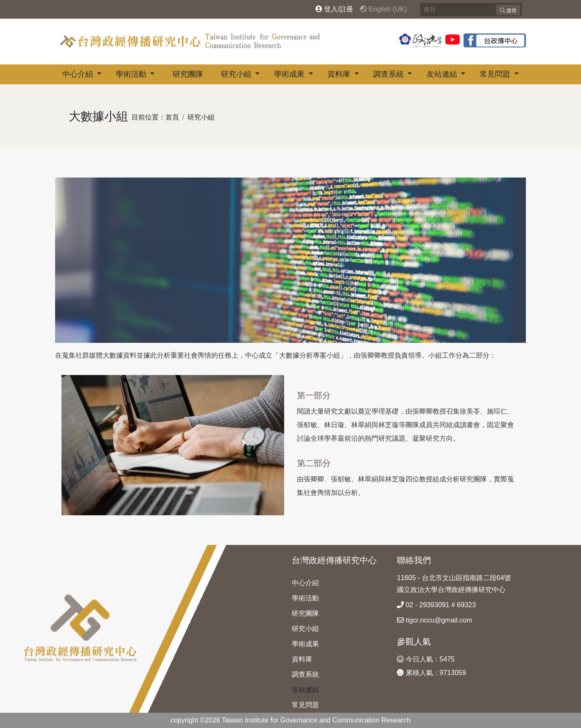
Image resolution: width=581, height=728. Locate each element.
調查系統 (390, 74)
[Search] (471, 10)
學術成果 (290, 74)
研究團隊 (188, 74)
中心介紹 (79, 74)
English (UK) (383, 9)
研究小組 (237, 74)
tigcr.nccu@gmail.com (434, 620)
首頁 (172, 117)
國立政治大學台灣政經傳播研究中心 (451, 590)
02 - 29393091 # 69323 (436, 605)
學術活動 (132, 74)
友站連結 (443, 74)
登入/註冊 (334, 9)
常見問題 (496, 74)
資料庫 (340, 74)
